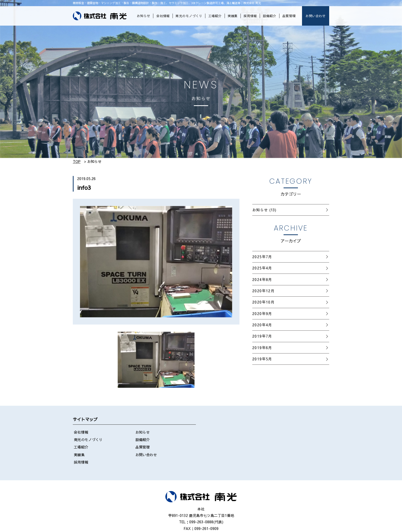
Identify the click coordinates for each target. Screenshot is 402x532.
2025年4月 (262, 268)
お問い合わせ (316, 16)
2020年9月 (262, 314)
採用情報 (250, 16)
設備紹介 (269, 16)
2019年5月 (262, 359)
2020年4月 (262, 325)
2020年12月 (263, 291)
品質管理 (289, 16)
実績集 (233, 16)
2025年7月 (262, 257)
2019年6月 (262, 348)
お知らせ (144, 16)
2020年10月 (263, 302)
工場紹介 (215, 16)
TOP (77, 161)
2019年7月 (262, 336)
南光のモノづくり (189, 16)
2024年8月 (262, 279)
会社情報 (163, 16)
